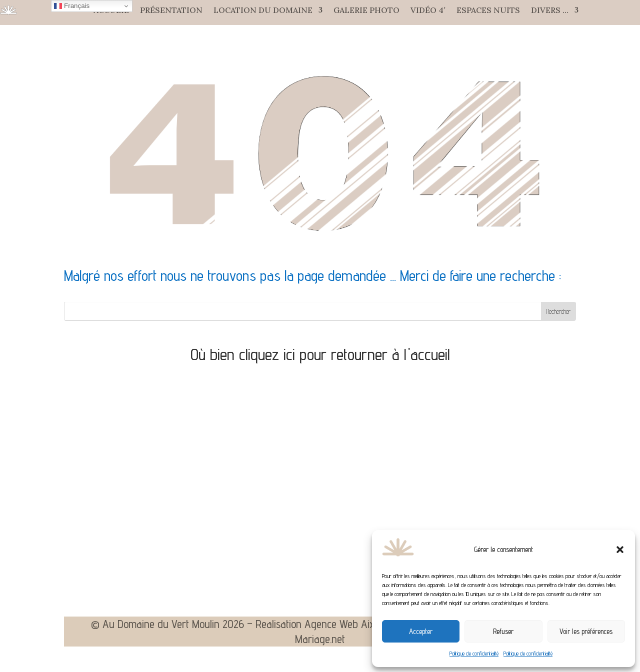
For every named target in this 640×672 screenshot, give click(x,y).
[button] (620, 550)
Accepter (421, 631)
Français (72, 6)
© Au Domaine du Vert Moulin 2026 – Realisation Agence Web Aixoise (241, 626)
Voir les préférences (586, 631)
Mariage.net (320, 641)
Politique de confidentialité (474, 653)
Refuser (503, 631)
